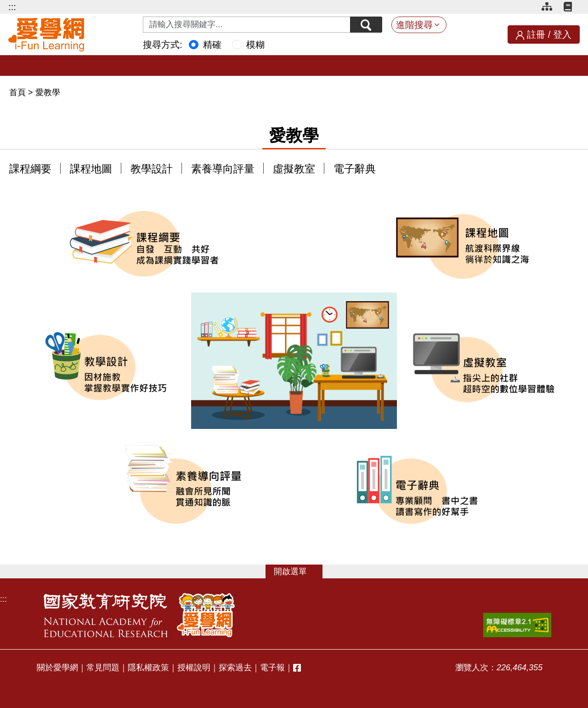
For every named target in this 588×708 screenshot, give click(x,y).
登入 (562, 34)
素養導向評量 (223, 169)
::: (12, 7)
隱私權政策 (148, 668)
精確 (212, 45)
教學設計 (152, 169)
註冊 (536, 34)
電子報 (272, 668)
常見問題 (103, 668)
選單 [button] (299, 571)
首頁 (19, 92)
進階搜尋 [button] (414, 25)
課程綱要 (30, 169)
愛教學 (48, 92)
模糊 (255, 45)
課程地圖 (91, 169)
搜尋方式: (163, 45)
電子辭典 (355, 169)
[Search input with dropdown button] (247, 25)
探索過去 (235, 668)
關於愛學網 (57, 668)
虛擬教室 (294, 169)
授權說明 (194, 668)
